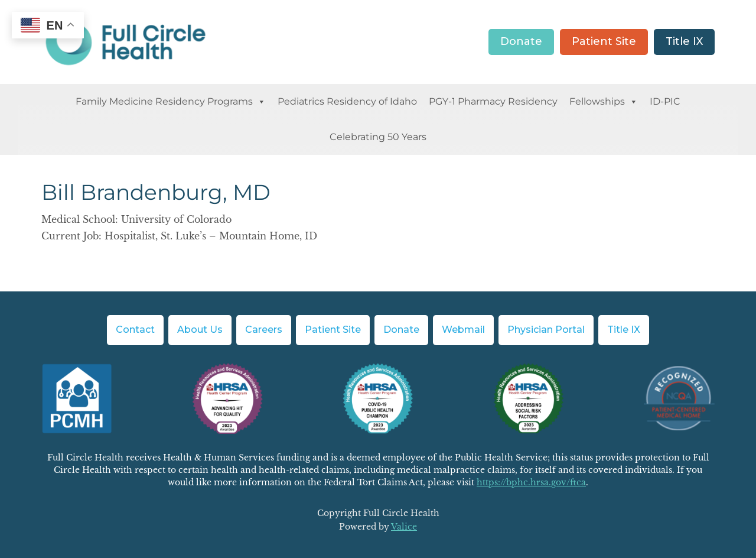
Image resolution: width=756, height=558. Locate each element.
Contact (135, 330)
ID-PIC (665, 101)
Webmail (463, 330)
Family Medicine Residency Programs (171, 102)
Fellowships (604, 102)
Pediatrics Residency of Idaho (347, 101)
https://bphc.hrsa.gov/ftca (531, 482)
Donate (521, 41)
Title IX (684, 41)
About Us (200, 330)
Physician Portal (546, 330)
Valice (404, 527)
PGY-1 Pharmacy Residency (493, 101)
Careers (264, 330)
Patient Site (604, 41)
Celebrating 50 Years (378, 137)
